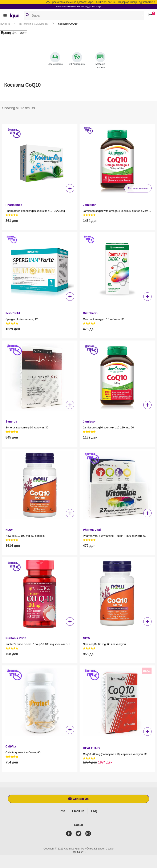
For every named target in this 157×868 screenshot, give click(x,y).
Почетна (5, 24)
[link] (16, 17)
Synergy (11, 421)
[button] (5, 15)
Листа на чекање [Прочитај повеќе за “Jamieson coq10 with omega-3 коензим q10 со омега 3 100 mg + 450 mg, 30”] (138, 188)
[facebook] (70, 834)
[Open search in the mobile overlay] (86, 16)
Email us (78, 811)
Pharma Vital (92, 530)
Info (63, 811)
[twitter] (79, 834)
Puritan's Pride (16, 638)
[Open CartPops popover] (151, 14)
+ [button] (70, 188)
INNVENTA (13, 313)
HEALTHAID (91, 748)
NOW (9, 530)
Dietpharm (90, 313)
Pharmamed (14, 205)
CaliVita (11, 746)
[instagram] (89, 834)
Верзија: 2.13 (79, 852)
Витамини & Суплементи (34, 24)
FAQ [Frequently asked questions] (94, 811)
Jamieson (90, 205)
